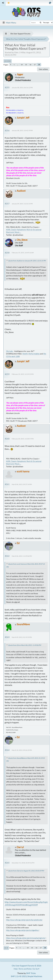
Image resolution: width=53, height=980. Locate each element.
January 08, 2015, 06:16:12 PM (22, 88)
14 (22, 65)
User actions (43, 69)
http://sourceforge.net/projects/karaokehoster (24, 920)
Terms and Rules (25, 969)
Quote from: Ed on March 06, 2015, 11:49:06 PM (25, 645)
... (18, 65)
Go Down (8, 61)
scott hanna (23, 471)
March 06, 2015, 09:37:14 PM (22, 484)
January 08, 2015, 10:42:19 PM (22, 130)
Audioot (21, 191)
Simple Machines (35, 976)
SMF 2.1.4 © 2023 (19, 976)
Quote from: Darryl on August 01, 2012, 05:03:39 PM (26, 871)
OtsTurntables (34, 354)
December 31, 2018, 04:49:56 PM (23, 863)
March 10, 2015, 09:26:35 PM (22, 750)
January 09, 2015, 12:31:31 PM (22, 204)
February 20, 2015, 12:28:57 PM (23, 439)
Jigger (20, 74)
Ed (18, 543)
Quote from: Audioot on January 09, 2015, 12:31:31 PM (27, 261)
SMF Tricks (31, 973)
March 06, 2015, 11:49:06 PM (22, 556)
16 (30, 65)
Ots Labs (10, 351)
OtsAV (25, 354)
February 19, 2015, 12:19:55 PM (23, 374)
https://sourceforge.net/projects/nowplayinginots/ (26, 938)
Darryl (20, 847)
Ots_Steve (22, 240)
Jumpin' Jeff (23, 118)
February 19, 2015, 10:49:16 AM (23, 253)
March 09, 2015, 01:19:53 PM (22, 637)
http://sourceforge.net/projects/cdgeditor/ (23, 930)
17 (35, 65)
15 (26, 65)
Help (16, 969)
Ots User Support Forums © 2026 (26, 966)
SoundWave (23, 624)
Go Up (6, 948)
